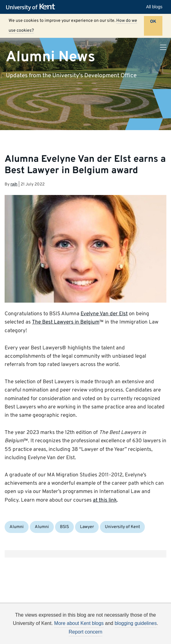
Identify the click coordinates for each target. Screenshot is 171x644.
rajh (14, 184)
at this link (105, 500)
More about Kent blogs (79, 623)
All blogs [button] (154, 7)
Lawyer (87, 527)
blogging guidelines (136, 623)
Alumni (17, 527)
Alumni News (50, 57)
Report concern (85, 632)
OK (153, 22)
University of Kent (122, 527)
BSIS (64, 527)
